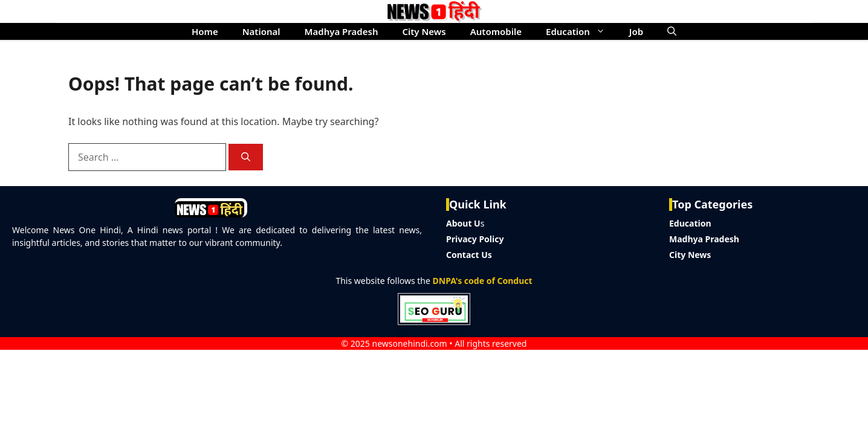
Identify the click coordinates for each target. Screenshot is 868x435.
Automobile (496, 31)
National (261, 31)
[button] (672, 31)
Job (636, 31)
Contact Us (469, 255)
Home (205, 31)
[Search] (246, 157)
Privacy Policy (475, 239)
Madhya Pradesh (342, 31)
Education (581, 31)
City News (424, 31)
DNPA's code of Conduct (483, 281)
